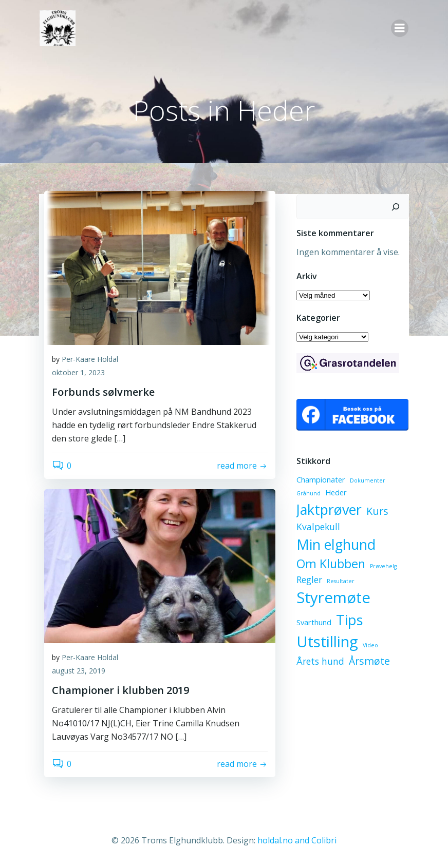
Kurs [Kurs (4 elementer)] (377, 511)
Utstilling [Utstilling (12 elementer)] (327, 642)
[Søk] (396, 206)
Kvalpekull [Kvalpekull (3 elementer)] (318, 527)
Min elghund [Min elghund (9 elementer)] (335, 544)
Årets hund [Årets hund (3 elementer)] (320, 661)
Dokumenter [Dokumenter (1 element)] (367, 480)
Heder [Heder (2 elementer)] (335, 492)
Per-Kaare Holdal (90, 360)
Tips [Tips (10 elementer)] (349, 620)
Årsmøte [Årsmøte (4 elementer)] (369, 661)
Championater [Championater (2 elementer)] (320, 479)
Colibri (324, 840)
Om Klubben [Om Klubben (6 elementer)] (330, 564)
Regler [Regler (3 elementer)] (309, 580)
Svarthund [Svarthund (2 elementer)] (313, 622)
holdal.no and (284, 840)
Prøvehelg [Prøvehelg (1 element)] (383, 566)
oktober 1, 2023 (78, 373)
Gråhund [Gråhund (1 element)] (308, 493)
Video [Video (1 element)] (370, 645)
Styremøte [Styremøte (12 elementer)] (333, 597)
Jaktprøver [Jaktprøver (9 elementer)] (329, 509)
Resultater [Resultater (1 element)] (340, 581)
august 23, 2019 (79, 671)
